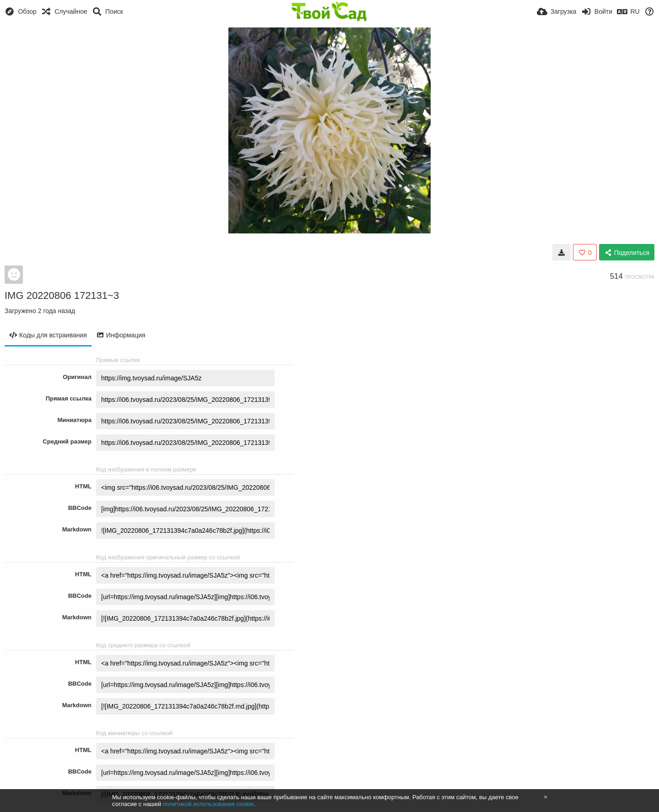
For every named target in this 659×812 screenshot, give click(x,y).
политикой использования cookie (208, 804)
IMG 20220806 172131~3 (62, 295)
